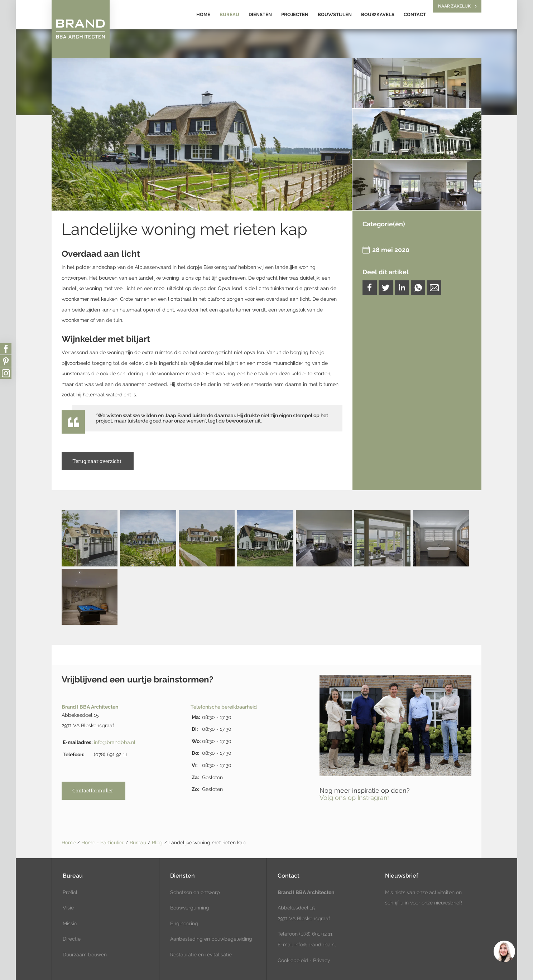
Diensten (260, 15)
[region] (504, 951)
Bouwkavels (378, 15)
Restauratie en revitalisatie (201, 955)
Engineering (184, 923)
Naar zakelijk (454, 6)
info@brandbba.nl (115, 742)
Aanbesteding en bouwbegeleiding (211, 939)
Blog (158, 843)
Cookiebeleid (293, 960)
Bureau (229, 15)
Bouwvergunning (190, 908)
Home (203, 15)
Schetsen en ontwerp (195, 892)
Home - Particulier (103, 843)
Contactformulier (93, 790)
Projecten (295, 15)
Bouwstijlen (335, 15)
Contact (415, 15)
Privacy (322, 960)
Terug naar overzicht (97, 461)
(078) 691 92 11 (315, 934)
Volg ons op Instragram (355, 798)
